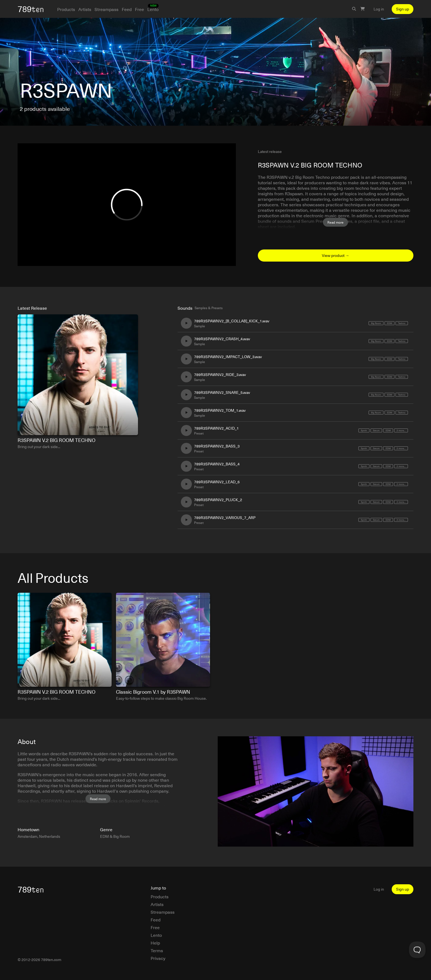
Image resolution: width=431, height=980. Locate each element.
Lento (153, 9)
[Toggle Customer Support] (417, 950)
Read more (335, 222)
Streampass (107, 9)
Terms (157, 950)
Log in (379, 9)
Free (139, 9)
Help (155, 943)
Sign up (403, 9)
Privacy (158, 958)
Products (66, 9)
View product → (335, 255)
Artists (85, 9)
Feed (127, 9)
